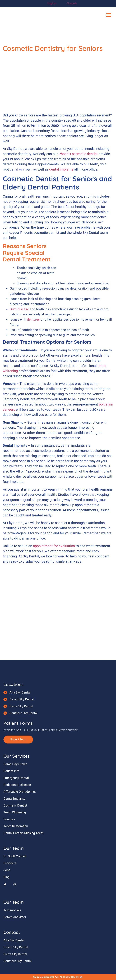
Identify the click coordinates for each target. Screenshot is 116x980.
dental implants (61, 169)
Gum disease (19, 309)
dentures (33, 319)
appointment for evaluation (54, 546)
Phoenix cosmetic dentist (78, 154)
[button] (109, 15)
